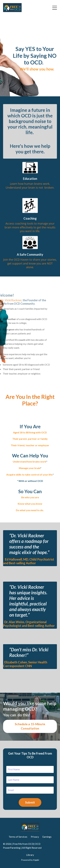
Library (30, 855)
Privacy (35, 837)
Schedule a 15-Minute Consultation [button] (30, 726)
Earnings (47, 837)
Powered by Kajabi (30, 860)
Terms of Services (18, 837)
